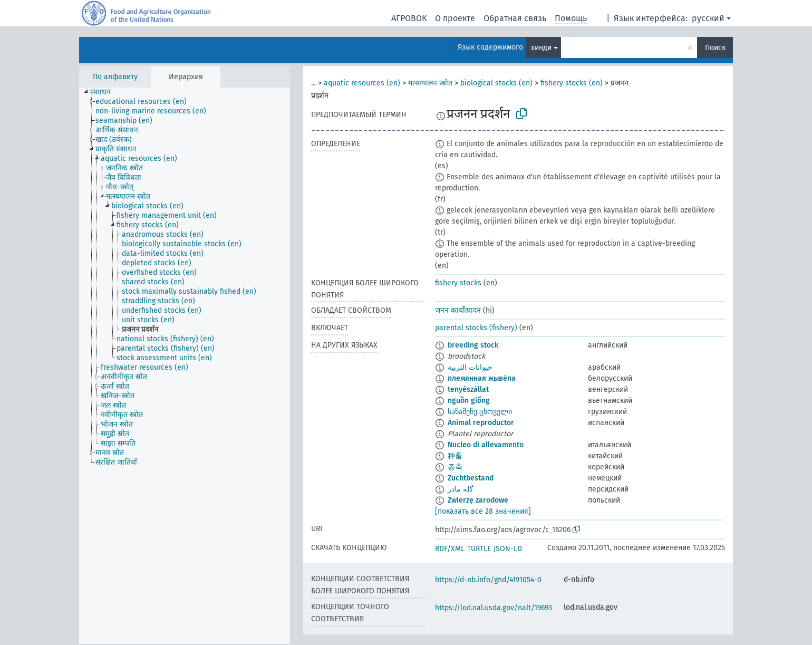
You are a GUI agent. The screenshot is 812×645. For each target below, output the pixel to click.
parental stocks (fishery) (476, 328)
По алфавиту (115, 77)
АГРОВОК (409, 18)
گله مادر (461, 489)
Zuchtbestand (471, 478)
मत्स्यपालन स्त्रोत (430, 83)
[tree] (185, 366)
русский (708, 18)
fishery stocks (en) (572, 83)
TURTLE (479, 549)
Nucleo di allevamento (486, 445)
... (313, 83)
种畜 (455, 456)
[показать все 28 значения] (483, 511)
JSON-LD (508, 549)
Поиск (715, 48)
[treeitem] (105, 92)
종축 (455, 467)
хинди (541, 48)
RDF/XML (450, 549)
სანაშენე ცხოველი (480, 412)
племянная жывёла (482, 378)
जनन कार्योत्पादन (458, 310)
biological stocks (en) (496, 83)
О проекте (455, 18)
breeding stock (473, 345)
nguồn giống (469, 401)
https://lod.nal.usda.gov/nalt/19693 (494, 608)
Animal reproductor (481, 423)
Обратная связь (515, 18)
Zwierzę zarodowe (478, 500)
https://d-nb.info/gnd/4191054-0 (488, 580)
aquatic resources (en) (362, 83)
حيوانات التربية (470, 367)
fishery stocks (458, 283)
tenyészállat (468, 389)
